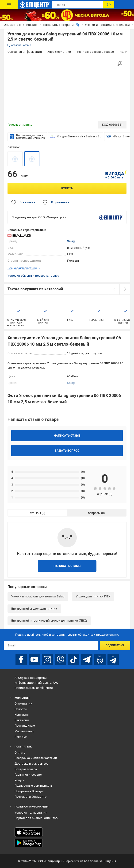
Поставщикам (25, 726)
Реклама (21, 737)
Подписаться (115, 645)
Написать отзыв (67, 436)
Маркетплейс (25, 731)
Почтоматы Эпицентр (31, 797)
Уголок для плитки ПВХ (93, 596)
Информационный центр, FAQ (36, 683)
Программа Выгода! (29, 791)
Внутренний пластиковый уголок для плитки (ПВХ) (49, 621)
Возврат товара (26, 769)
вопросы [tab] (94, 513)
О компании (24, 704)
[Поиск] (109, 5)
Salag (71, 241)
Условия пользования (31, 813)
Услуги (20, 780)
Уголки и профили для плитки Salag (38, 596)
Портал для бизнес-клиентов (36, 818)
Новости (21, 709)
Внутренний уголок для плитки (34, 609)
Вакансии (22, 720)
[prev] (114, 289)
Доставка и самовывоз (32, 764)
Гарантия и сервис (28, 775)
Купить (67, 188)
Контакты (22, 715)
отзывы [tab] (35, 513)
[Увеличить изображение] (120, 64)
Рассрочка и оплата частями (36, 758)
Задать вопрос (67, 451)
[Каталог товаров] (9, 5)
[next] (125, 289)
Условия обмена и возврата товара (33, 276)
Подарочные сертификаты (34, 786)
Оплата (20, 753)
